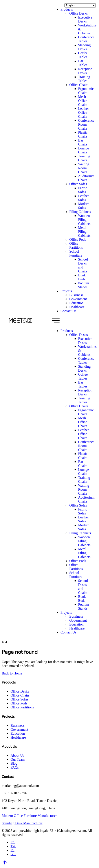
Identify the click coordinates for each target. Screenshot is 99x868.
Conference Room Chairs (86, 124)
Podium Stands (84, 285)
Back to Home (12, 673)
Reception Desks (85, 71)
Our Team (18, 759)
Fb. (13, 842)
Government (78, 299)
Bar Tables (83, 63)
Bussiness (76, 295)
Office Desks (79, 13)
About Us (17, 755)
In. (12, 850)
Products (67, 9)
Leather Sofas (83, 198)
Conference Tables (86, 39)
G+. (13, 854)
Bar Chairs (83, 142)
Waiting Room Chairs (84, 168)
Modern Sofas (84, 206)
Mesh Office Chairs (83, 101)
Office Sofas (78, 184)
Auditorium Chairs (86, 178)
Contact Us (68, 311)
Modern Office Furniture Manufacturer (29, 816)
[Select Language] (80, 5)
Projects (66, 291)
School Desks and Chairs (83, 265)
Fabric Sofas (83, 190)
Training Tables (84, 79)
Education (76, 303)
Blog (14, 763)
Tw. (13, 846)
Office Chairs (79, 85)
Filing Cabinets (80, 212)
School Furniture (76, 253)
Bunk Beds (82, 277)
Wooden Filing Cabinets (84, 220)
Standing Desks (84, 47)
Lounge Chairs (83, 150)
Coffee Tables (83, 55)
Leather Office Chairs (83, 113)
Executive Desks (85, 19)
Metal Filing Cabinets (84, 232)
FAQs (15, 767)
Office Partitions (76, 245)
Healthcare (77, 307)
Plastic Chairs (83, 134)
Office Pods (78, 239)
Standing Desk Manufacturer (22, 823)
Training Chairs (84, 158)
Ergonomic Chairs (86, 91)
